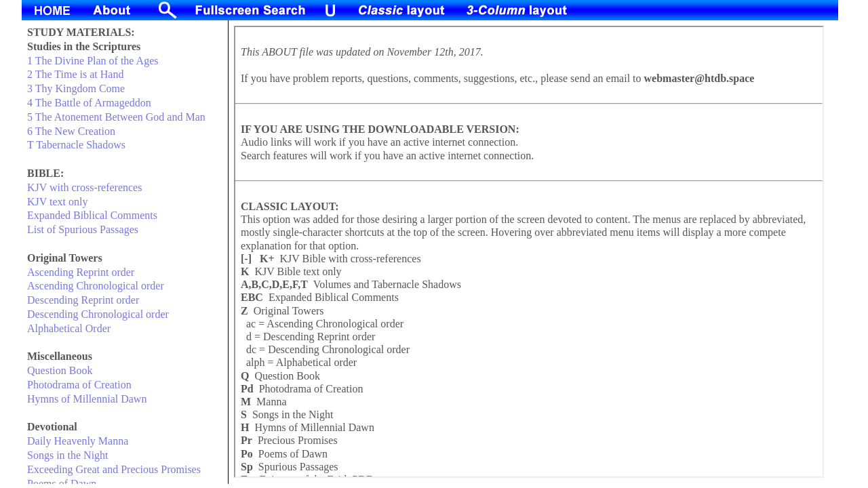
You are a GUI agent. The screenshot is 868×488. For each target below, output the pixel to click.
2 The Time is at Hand (75, 74)
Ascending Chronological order (96, 286)
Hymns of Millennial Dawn (87, 399)
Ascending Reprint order (81, 272)
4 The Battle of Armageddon (89, 103)
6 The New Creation (71, 131)
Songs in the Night (68, 455)
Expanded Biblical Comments (92, 215)
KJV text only (57, 202)
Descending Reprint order (83, 300)
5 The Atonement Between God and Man (116, 117)
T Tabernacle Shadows (76, 145)
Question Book (60, 370)
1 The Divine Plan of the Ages (93, 61)
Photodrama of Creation (79, 385)
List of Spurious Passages (83, 229)
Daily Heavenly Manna (78, 441)
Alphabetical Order (69, 328)
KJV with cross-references (84, 187)
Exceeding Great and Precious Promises (114, 469)
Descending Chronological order (98, 314)
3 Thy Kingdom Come (76, 88)
